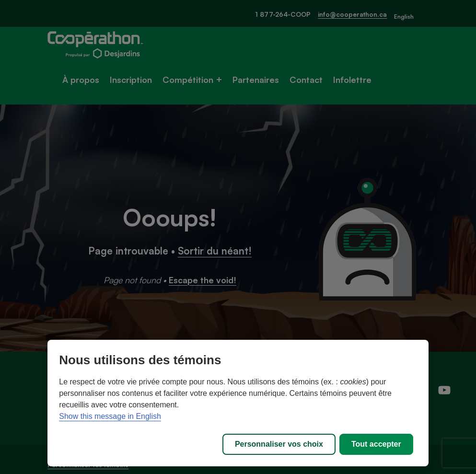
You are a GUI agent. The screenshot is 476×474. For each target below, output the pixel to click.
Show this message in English (110, 416)
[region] (238, 403)
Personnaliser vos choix (279, 444)
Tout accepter (376, 444)
